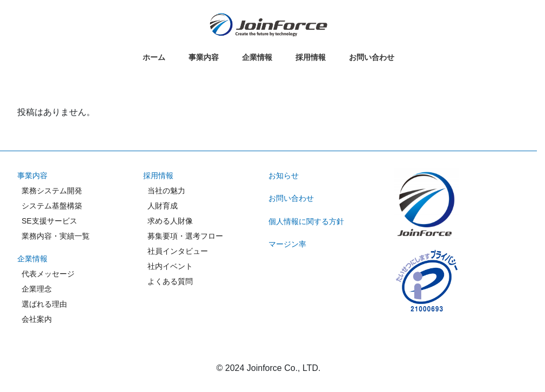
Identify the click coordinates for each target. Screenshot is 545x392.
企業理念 (37, 289)
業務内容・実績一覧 (56, 236)
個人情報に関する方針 (306, 221)
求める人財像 (170, 221)
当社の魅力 (166, 191)
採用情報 (158, 175)
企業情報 (32, 259)
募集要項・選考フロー (185, 236)
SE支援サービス (49, 221)
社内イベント (170, 266)
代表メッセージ (48, 274)
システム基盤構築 (52, 206)
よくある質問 (170, 281)
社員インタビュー (178, 251)
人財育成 (163, 206)
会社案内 (37, 319)
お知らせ (284, 175)
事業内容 (32, 175)
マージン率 (287, 244)
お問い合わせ (291, 198)
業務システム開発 (52, 191)
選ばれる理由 (44, 304)
